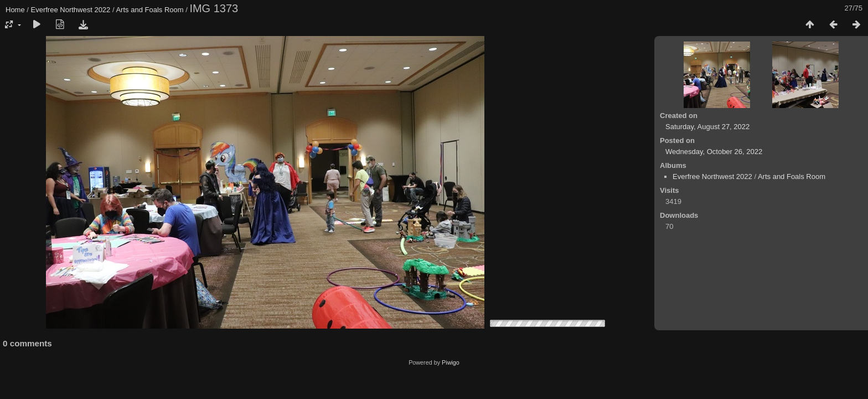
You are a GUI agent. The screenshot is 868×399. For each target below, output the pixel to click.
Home (15, 10)
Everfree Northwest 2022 (71, 10)
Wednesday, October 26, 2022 (714, 152)
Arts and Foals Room (149, 10)
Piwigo (451, 362)
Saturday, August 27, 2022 (707, 127)
